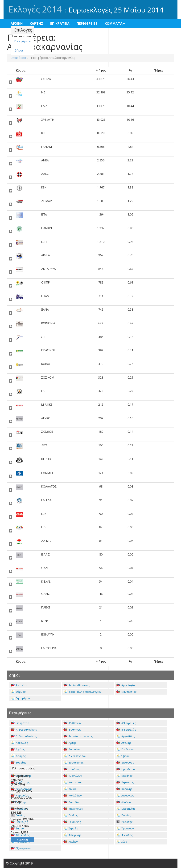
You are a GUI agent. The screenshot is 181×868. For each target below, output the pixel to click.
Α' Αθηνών (72, 723)
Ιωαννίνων (73, 776)
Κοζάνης (124, 789)
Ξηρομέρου (20, 698)
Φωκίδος (124, 835)
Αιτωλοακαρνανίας (78, 736)
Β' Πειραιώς (126, 730)
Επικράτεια (20, 723)
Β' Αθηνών (72, 730)
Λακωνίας (125, 795)
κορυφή (22, 839)
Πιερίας (124, 815)
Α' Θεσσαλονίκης (24, 730)
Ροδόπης (124, 822)
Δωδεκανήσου (75, 756)
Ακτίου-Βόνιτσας (77, 685)
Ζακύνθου (125, 762)
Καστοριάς (73, 782)
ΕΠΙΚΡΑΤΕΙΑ (60, 23)
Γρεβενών (125, 749)
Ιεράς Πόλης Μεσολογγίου (82, 692)
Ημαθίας (71, 769)
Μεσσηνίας (126, 809)
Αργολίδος (125, 736)
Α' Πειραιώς (126, 723)
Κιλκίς (70, 789)
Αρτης (70, 743)
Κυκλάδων (72, 795)
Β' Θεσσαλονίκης (24, 736)
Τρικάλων (125, 828)
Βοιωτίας (72, 749)
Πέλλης (70, 815)
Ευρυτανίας (73, 762)
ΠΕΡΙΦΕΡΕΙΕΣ (87, 23)
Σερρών (71, 828)
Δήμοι (19, 50)
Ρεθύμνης (72, 822)
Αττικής (124, 743)
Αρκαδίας (19, 743)
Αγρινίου (19, 685)
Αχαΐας (18, 749)
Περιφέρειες (23, 41)
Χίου (122, 842)
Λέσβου (123, 802)
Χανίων (70, 842)
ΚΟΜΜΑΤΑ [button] (115, 23)
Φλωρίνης (72, 835)
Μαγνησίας (73, 809)
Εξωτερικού (21, 848)
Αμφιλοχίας (126, 685)
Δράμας (18, 756)
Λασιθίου (72, 802)
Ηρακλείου (125, 769)
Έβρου (123, 756)
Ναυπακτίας (126, 692)
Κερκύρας (125, 782)
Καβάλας (124, 776)
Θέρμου (18, 692)
